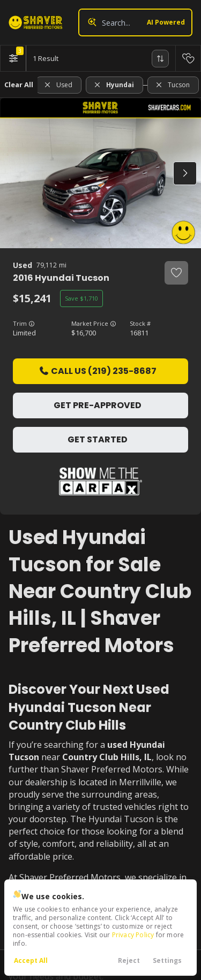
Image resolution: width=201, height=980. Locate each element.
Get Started (98, 439)
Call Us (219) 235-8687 (98, 371)
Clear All (19, 85)
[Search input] (135, 22)
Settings (167, 960)
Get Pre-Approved (98, 405)
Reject (129, 960)
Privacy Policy (133, 935)
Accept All (31, 960)
